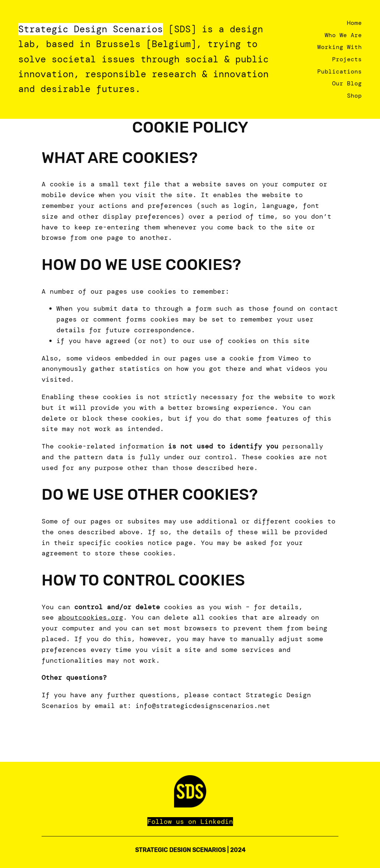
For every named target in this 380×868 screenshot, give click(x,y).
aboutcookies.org (91, 617)
